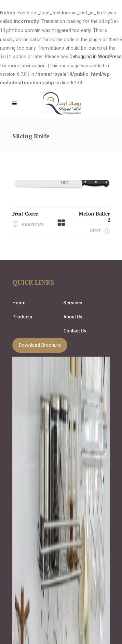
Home (19, 302)
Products (22, 316)
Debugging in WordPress (96, 56)
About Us (73, 316)
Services (73, 302)
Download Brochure (40, 344)
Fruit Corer (25, 213)
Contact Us (75, 330)
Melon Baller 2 (94, 216)
